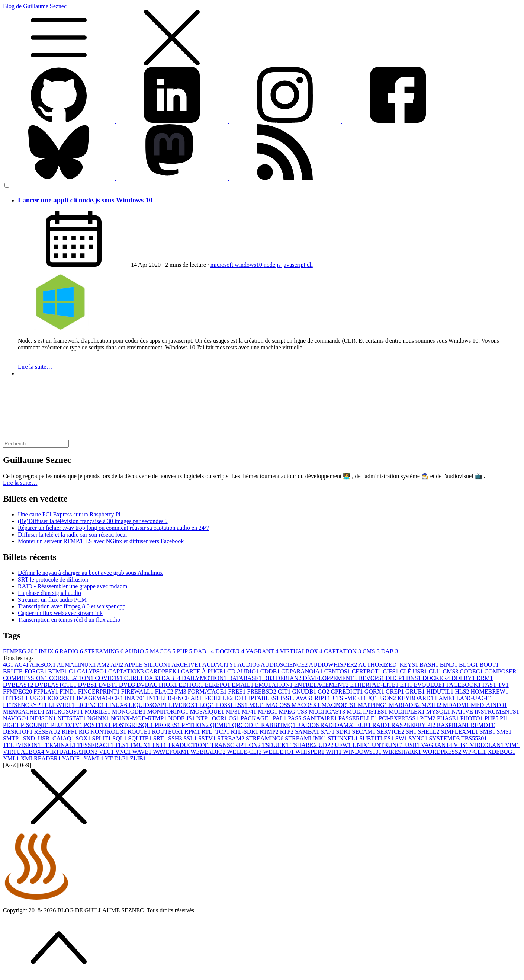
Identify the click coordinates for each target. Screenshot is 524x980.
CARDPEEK (163, 671)
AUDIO (137, 651)
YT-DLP (117, 758)
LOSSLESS (232, 705)
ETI (407, 685)
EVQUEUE (430, 685)
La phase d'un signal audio (49, 593)
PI (504, 718)
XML (12, 758)
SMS (504, 732)
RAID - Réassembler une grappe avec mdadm (73, 586)
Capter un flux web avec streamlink (60, 613)
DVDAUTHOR (157, 685)
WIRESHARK (403, 752)
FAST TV (496, 685)
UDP (327, 745)
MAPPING (373, 705)
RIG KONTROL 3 (103, 732)
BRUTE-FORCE (25, 671)
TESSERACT (96, 745)
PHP (185, 651)
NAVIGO (17, 718)
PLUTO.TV (67, 725)
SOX (84, 738)
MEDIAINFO (489, 705)
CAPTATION (343, 651)
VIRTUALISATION (72, 752)
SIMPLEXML (460, 732)
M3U (257, 705)
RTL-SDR (245, 732)
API (117, 665)
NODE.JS (182, 718)
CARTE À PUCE (204, 671)
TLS (122, 745)
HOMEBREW (489, 691)
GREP (396, 691)
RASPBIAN (454, 725)
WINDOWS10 (363, 752)
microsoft (223, 265)
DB (270, 678)
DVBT (109, 685)
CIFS (392, 671)
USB (413, 745)
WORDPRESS (443, 752)
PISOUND (36, 725)
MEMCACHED (25, 712)
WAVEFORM (172, 752)
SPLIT (102, 738)
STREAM (232, 738)
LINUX (47, 651)
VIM (512, 745)
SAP (328, 732)
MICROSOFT (65, 712)
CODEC (472, 671)
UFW (344, 745)
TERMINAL (60, 745)
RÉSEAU (48, 732)
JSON (388, 698)
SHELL (430, 732)
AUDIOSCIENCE (285, 665)
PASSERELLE (359, 718)
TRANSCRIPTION (236, 745)
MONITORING (169, 712)
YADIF (73, 758)
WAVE (142, 752)
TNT (160, 745)
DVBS (88, 685)
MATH (432, 705)
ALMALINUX (77, 665)
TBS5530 (474, 738)
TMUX (141, 745)
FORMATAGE (208, 691)
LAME (446, 698)
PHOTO (472, 718)
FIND (69, 691)
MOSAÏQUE (208, 712)
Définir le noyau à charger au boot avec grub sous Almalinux (90, 573)
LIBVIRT (62, 705)
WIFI (334, 752)
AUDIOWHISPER (333, 665)
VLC (107, 752)
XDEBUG (502, 752)
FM (181, 691)
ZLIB (138, 758)
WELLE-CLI (245, 752)
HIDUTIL (441, 691)
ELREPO (218, 685)
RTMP (270, 732)
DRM (485, 678)
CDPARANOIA (303, 671)
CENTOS (338, 671)
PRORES (168, 725)
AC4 (22, 665)
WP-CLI (475, 752)
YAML (94, 758)
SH (412, 732)
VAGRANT (263, 651)
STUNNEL (343, 738)
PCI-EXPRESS (399, 718)
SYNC (419, 738)
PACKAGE (257, 718)
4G (9, 665)
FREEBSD (263, 691)
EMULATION (275, 685)
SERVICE (391, 732)
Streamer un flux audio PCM (52, 600)
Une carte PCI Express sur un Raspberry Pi (69, 514)
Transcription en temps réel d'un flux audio (69, 620)
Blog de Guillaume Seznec (262, 35)
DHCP (396, 678)
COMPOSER (502, 671)
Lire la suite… (35, 367)
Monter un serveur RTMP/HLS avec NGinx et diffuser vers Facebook (101, 541)
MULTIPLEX (407, 712)
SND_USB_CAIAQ (49, 738)
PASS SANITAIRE (313, 718)
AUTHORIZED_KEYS (389, 665)
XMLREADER (41, 758)
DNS (414, 678)
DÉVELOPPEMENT (330, 678)
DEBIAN (289, 678)
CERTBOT (367, 671)
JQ (373, 698)
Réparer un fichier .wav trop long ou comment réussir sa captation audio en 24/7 (114, 528)
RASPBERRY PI (414, 725)
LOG (208, 705)
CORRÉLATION (72, 678)
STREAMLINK (306, 738)
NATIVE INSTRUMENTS (485, 712)
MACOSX (306, 705)
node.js (273, 265)
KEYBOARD (416, 698)
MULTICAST (328, 712)
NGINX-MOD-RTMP (139, 718)
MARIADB (405, 705)
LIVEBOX (184, 705)
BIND (449, 665)
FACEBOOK (464, 685)
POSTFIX (98, 725)
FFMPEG (19, 651)
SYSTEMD (445, 738)
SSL (191, 738)
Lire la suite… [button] (20, 483)
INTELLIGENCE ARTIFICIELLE (191, 698)
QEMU (221, 725)
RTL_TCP (216, 732)
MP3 (234, 712)
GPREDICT (347, 691)
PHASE (449, 718)
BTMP (58, 671)
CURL (134, 678)
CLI (436, 671)
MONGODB (130, 712)
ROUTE (140, 732)
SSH (176, 738)
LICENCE (91, 705)
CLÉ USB (414, 671)
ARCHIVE (187, 665)
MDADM (457, 705)
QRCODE (247, 725)
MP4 (250, 712)
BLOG (469, 665)
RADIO (72, 651)
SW (402, 738)
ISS (287, 698)
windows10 (249, 265)
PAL (280, 718)
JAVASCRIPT (313, 698)
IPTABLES (265, 698)
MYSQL (439, 712)
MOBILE (98, 712)
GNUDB (305, 691)
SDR (344, 732)
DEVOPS (372, 678)
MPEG (268, 712)
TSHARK (304, 745)
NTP (204, 718)
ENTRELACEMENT (322, 685)
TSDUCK (276, 745)
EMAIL (243, 685)
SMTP (13, 738)
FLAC (165, 691)
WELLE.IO (279, 752)
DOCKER (231, 651)
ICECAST (62, 698)
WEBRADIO (209, 752)
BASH (430, 665)
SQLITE (141, 738)
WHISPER (311, 752)
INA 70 (136, 698)
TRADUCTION (189, 745)
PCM (428, 718)
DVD (128, 685)
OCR (220, 718)
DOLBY (464, 678)
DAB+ (204, 651)
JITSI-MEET (350, 698)
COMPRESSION (26, 678)
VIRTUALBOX (302, 651)
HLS (463, 691)
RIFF (70, 732)
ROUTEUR (168, 732)
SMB (488, 732)
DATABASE (245, 678)
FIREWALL (138, 691)
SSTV (208, 738)
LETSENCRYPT (26, 705)
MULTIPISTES (368, 712)
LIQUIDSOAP (149, 705)
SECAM (365, 732)
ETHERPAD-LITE (375, 685)
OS (235, 718)
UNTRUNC (388, 745)
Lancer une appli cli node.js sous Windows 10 (85, 200)
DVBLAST (19, 685)
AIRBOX (43, 665)
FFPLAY (46, 691)
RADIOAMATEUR (346, 725)
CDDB (271, 671)
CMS (372, 651)
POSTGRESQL (133, 725)
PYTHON (196, 725)
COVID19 (110, 678)
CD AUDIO (244, 671)
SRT (161, 738)
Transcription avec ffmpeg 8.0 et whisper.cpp (72, 606)
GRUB (416, 691)
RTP (287, 732)
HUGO (36, 698)
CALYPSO (93, 671)
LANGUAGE (474, 698)
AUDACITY (220, 665)
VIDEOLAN (488, 745)
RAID (382, 725)
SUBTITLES (377, 738)
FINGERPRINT (100, 691)
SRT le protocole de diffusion (53, 579)
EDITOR (192, 685)
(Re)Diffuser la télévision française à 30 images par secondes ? (93, 521)
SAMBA (308, 732)
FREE (237, 691)
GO (324, 691)
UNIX (362, 745)
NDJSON (44, 718)
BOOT (489, 665)
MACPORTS (339, 705)
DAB (390, 651)
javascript (295, 265)
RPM (193, 732)
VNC (124, 752)
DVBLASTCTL (57, 685)
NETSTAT (72, 718)
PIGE (12, 725)
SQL (120, 738)
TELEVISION (22, 745)
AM (104, 665)
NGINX (99, 718)
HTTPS (14, 698)
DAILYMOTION (205, 678)
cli (310, 265)
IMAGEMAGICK (101, 698)
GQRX (375, 691)
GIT (285, 691)
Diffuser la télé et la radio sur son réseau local (72, 534)
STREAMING (105, 651)
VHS (462, 745)
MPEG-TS (294, 712)
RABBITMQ (279, 725)
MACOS (163, 651)
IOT (242, 698)
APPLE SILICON (148, 665)
